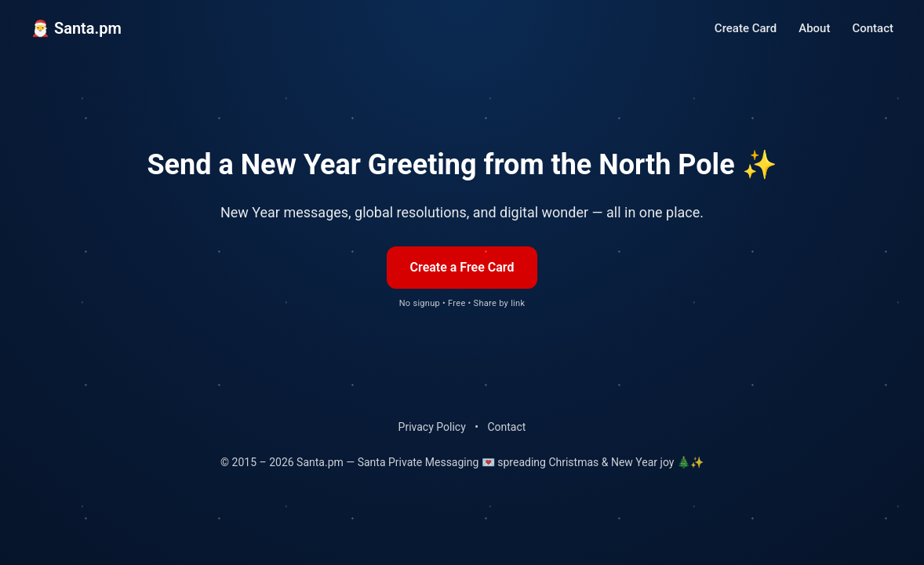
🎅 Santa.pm (76, 28)
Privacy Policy (432, 427)
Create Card (746, 28)
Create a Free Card (462, 267)
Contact (873, 28)
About (814, 28)
